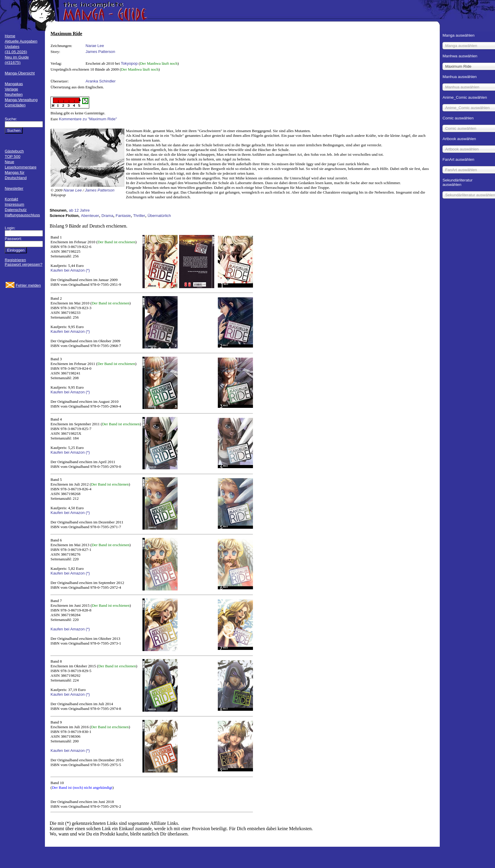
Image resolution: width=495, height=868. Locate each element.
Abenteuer (90, 216)
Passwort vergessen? (23, 264)
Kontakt (11, 199)
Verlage (11, 89)
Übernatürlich (159, 216)
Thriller (139, 216)
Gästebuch (14, 151)
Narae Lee (95, 46)
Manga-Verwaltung (21, 100)
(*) (88, 270)
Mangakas (14, 84)
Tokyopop (129, 63)
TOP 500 (13, 156)
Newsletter (14, 188)
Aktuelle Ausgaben (21, 41)
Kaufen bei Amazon (68, 270)
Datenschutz (16, 210)
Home (10, 36)
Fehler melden (28, 285)
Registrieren (15, 260)
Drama (107, 216)
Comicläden (15, 105)
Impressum (14, 204)
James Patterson (100, 52)
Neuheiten (14, 94)
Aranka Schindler (101, 81)
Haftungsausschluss (22, 215)
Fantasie (123, 216)
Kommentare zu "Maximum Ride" (88, 119)
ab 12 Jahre (79, 210)
